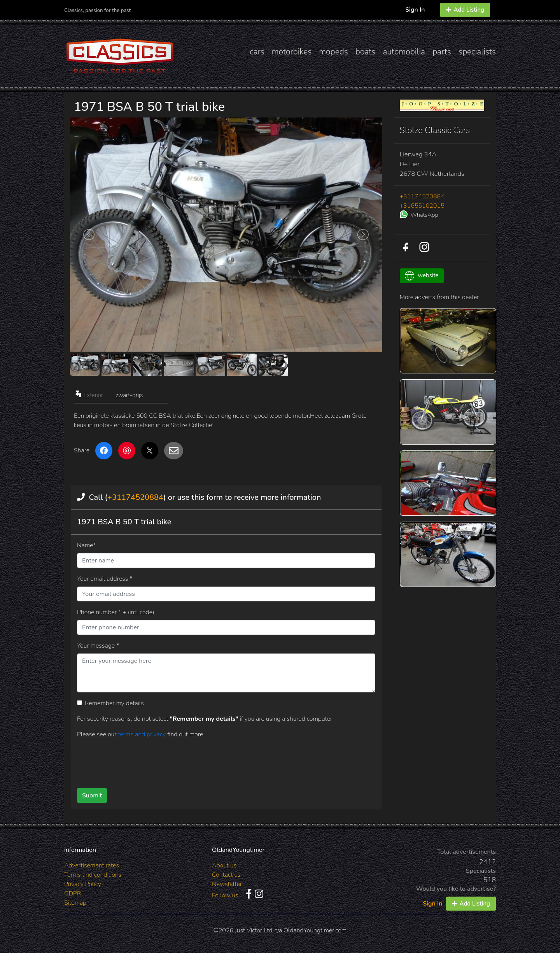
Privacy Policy (83, 884)
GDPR (73, 893)
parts (442, 52)
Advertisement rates (92, 865)
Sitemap (75, 903)
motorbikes (292, 52)
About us (224, 865)
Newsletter (227, 884)
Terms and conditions (93, 875)
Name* (87, 545)
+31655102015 (422, 206)
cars (257, 52)
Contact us (226, 875)
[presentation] (213, 760)
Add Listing (465, 10)
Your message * (98, 646)
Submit (92, 795)
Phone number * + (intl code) (115, 612)
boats (366, 52)
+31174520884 (135, 497)
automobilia (404, 52)
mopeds (333, 52)
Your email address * (105, 579)
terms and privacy (143, 734)
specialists (477, 52)
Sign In (415, 10)
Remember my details (114, 703)
